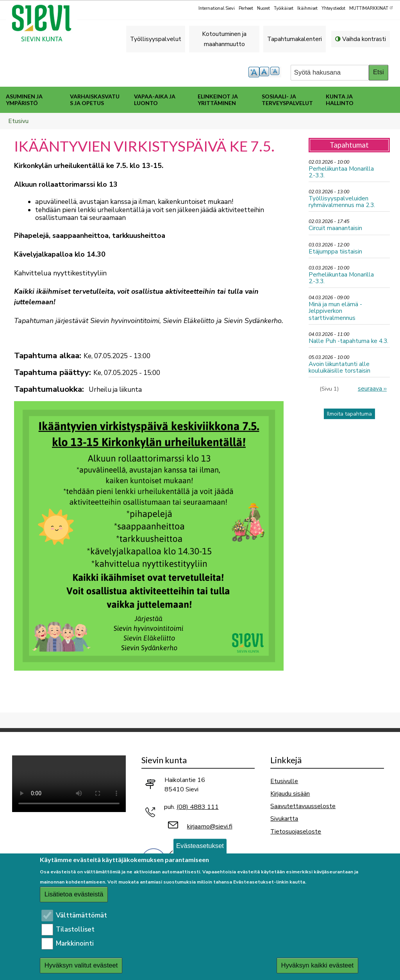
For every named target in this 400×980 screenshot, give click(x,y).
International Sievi (217, 8)
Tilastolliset (75, 929)
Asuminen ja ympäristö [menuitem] (24, 100)
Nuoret (263, 8)
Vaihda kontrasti (364, 39)
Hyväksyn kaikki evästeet (317, 965)
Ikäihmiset (307, 8)
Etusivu (18, 121)
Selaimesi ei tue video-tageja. (69, 784)
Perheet (246, 8)
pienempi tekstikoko (276, 72)
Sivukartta (284, 818)
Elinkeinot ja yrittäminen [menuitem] (218, 100)
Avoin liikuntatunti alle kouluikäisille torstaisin (339, 367)
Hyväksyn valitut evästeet (81, 965)
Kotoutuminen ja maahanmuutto (224, 39)
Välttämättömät (81, 915)
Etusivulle (284, 781)
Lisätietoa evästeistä (74, 894)
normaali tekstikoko (265, 72)
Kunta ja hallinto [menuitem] (340, 100)
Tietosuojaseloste (296, 831)
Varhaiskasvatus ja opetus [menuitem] (95, 100)
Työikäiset (284, 8)
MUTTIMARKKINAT (371, 8)
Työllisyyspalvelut (156, 39)
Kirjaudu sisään (290, 793)
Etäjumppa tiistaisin (335, 251)
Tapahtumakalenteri (295, 39)
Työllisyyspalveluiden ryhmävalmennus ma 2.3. (342, 202)
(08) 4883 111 (198, 807)
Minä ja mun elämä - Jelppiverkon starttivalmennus (335, 311)
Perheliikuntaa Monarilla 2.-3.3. (341, 172)
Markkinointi (75, 943)
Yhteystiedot (333, 8)
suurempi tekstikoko (254, 72)
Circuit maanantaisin (335, 228)
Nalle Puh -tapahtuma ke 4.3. (348, 341)
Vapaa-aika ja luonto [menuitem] (155, 100)
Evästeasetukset (200, 846)
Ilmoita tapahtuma (349, 414)
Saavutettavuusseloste (303, 806)
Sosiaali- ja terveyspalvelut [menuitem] (287, 100)
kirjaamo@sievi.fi (210, 826)
